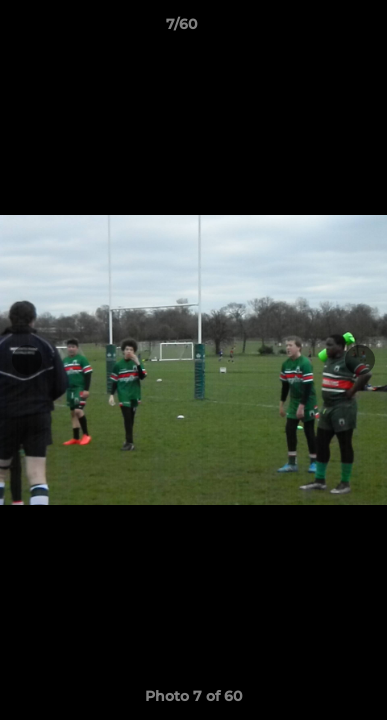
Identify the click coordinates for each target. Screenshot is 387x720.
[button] (315, 29)
